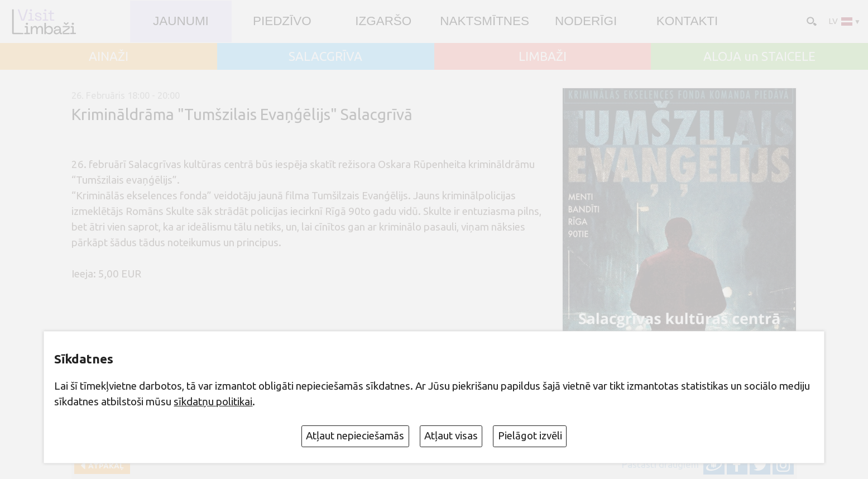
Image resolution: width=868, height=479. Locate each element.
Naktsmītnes (485, 21)
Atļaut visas (451, 436)
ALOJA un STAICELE (759, 56)
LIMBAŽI (543, 56)
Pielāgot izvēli (530, 436)
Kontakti (687, 21)
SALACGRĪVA (325, 56)
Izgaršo (383, 21)
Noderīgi (586, 21)
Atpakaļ (104, 466)
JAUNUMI (181, 21)
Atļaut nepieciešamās (355, 436)
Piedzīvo (282, 21)
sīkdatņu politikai (213, 402)
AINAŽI (109, 56)
